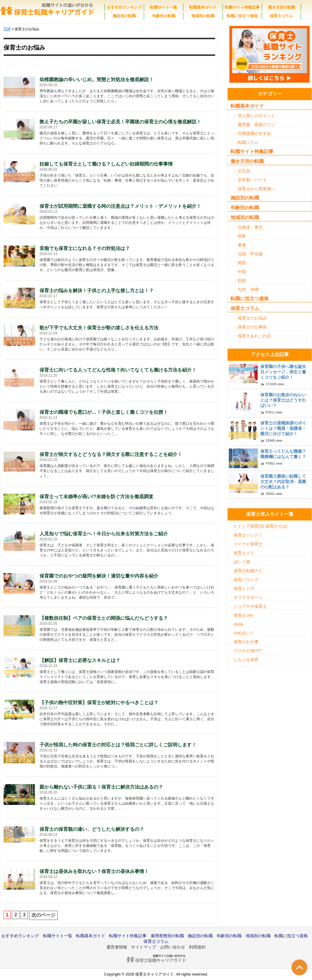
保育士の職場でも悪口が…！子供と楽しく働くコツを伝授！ (104, 412)
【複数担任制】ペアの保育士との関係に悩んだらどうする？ (104, 618)
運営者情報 (117, 947)
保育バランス (246, 580)
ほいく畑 (242, 562)
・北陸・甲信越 (248, 254)
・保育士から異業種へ (254, 189)
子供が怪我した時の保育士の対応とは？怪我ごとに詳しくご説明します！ (118, 745)
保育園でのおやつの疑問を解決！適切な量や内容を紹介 (99, 576)
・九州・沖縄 (246, 290)
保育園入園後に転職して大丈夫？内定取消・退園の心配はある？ (283, 482)
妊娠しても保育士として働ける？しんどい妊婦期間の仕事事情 (106, 164)
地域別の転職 (203, 16)
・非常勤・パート (250, 180)
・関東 (240, 236)
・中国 (240, 272)
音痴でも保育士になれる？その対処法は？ (85, 248)
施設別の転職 (124, 16)
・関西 (240, 263)
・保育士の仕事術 (250, 327)
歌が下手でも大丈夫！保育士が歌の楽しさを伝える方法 (99, 328)
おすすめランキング (124, 7)
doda (238, 624)
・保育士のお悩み (250, 318)
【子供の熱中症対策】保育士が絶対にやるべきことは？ (99, 703)
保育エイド (244, 553)
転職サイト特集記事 (242, 7)
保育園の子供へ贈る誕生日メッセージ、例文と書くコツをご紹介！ (283, 372)
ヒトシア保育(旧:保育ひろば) (260, 526)
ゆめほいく (244, 633)
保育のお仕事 (246, 642)
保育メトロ (244, 589)
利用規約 (197, 947)
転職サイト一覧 (164, 7)
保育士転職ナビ (248, 571)
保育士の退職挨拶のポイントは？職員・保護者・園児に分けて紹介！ (283, 428)
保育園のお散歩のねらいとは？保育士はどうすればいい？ (283, 400)
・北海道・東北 (248, 227)
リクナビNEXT (247, 651)
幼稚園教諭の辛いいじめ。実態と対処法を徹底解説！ (97, 80)
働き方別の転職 (282, 7)
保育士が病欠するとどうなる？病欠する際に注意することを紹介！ (111, 454)
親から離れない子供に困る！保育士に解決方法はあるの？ (101, 787)
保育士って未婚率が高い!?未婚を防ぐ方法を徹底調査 (96, 497)
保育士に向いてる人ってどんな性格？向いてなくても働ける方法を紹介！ (118, 370)
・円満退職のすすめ (252, 133)
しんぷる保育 (246, 660)
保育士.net (243, 615)
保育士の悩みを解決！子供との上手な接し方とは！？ (97, 291)
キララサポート (248, 597)
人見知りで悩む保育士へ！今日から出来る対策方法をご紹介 (104, 534)
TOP (7, 29)
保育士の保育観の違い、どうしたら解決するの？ (92, 829)
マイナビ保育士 (248, 544)
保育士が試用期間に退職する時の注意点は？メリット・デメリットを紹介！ (120, 206)
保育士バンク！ (248, 535)
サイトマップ (144, 947)
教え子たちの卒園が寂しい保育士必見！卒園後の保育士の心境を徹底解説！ (120, 122)
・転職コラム (246, 142)
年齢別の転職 (164, 16)
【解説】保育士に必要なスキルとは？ (80, 660)
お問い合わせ (173, 947)
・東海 (240, 245)
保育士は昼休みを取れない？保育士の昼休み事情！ (94, 871)
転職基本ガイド (203, 7)
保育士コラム (281, 16)
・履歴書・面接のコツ (254, 125)
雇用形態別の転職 (167, 936)
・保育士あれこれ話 (252, 336)
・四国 (240, 281)
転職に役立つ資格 (242, 16)
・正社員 (242, 171)
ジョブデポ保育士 (250, 606)
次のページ (43, 915)
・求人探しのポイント (254, 116)
